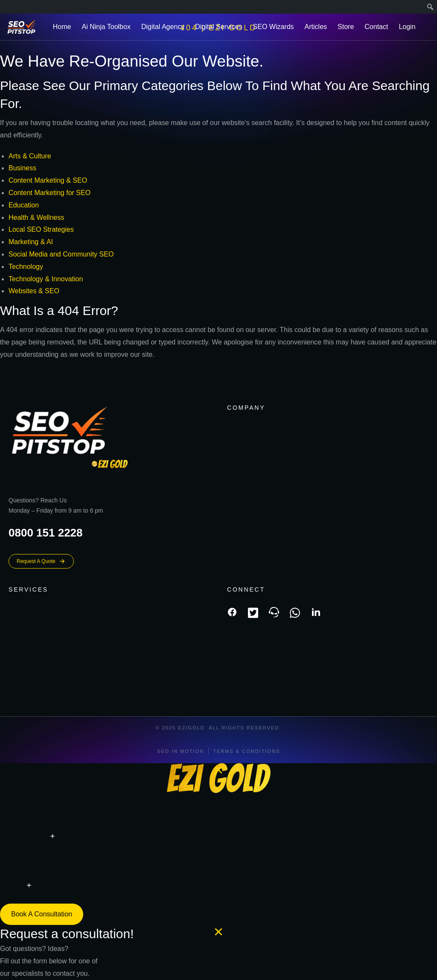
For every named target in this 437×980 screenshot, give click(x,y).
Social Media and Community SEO (61, 254)
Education (24, 205)
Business (22, 168)
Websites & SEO (34, 291)
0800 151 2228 (46, 533)
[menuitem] (430, 7)
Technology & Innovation (46, 279)
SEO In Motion (181, 751)
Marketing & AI (31, 242)
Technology (26, 267)
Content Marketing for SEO (50, 193)
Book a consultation (42, 914)
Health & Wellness (36, 217)
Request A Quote (41, 561)
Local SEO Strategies (41, 229)
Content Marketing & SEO (48, 180)
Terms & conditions (246, 751)
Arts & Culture (30, 156)
